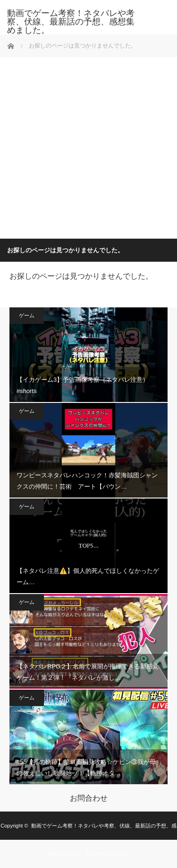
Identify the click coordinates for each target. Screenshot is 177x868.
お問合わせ (89, 798)
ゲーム (27, 315)
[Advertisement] (88, 146)
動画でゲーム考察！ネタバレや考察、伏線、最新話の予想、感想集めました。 (71, 22)
